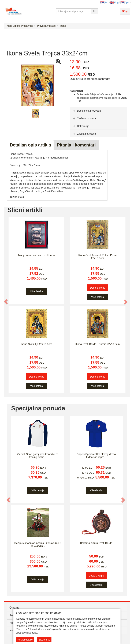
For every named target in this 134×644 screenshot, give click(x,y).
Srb (104, 2)
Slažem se (44, 640)
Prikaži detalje (25, 640)
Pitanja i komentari (76, 145)
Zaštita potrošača (84, 134)
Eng (114, 2)
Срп (125, 2)
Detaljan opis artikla (30, 145)
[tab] (98, 111)
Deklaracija (81, 126)
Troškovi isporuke (84, 118)
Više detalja (36, 291)
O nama (14, 608)
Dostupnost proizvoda (86, 111)
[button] (6, 302)
